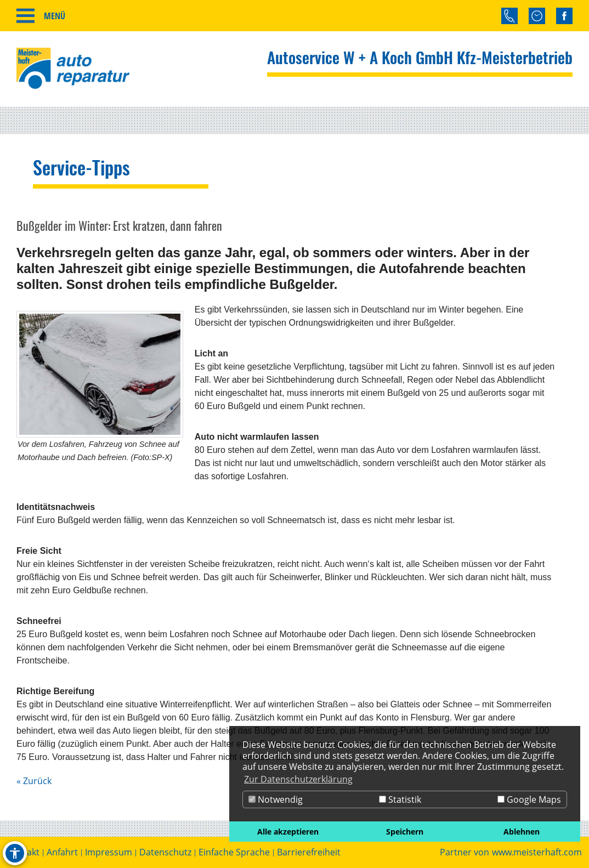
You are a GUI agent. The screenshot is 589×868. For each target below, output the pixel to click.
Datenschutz (165, 852)
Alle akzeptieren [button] (288, 832)
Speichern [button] (405, 832)
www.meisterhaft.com (537, 852)
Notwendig (276, 799)
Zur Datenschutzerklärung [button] (298, 779)
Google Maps (529, 799)
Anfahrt (62, 852)
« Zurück (34, 781)
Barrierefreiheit (309, 852)
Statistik (400, 799)
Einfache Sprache (234, 852)
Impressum (109, 852)
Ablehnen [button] (522, 832)
